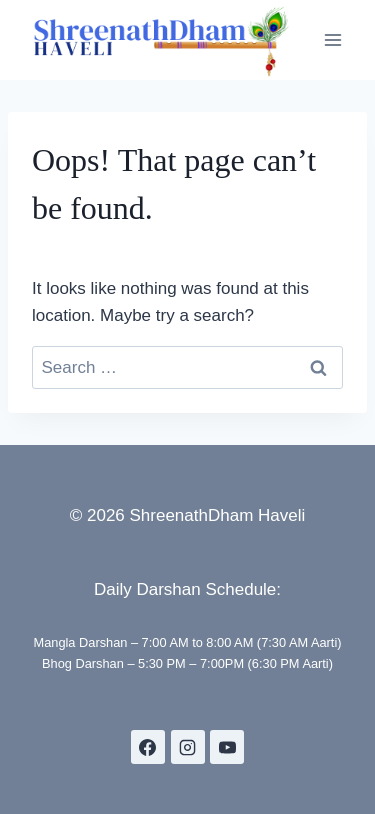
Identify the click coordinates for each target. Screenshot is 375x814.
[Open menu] (332, 39)
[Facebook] (148, 747)
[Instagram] (188, 747)
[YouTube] (227, 747)
